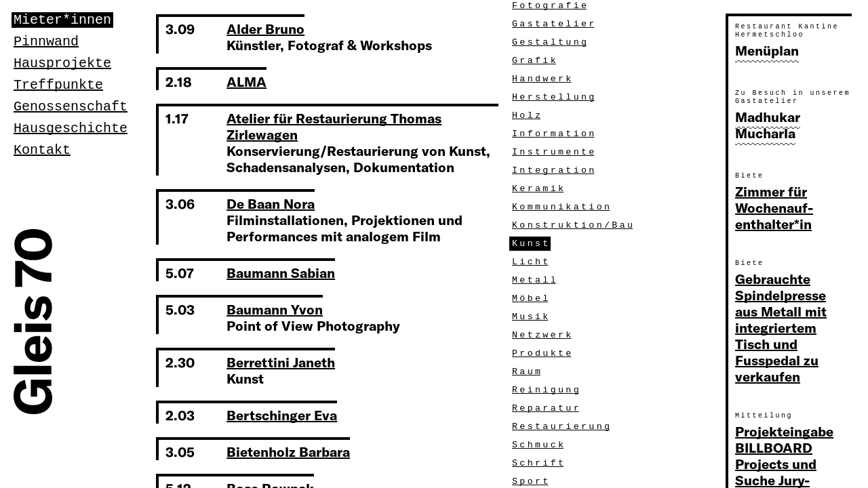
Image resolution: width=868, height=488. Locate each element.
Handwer (543, 79)
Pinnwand (46, 42)
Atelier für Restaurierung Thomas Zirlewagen (334, 126)
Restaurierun (562, 427)
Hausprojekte (62, 63)
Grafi (535, 61)
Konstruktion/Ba (574, 225)
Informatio (554, 134)
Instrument (554, 152)
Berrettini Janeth (281, 362)
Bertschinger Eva (282, 415)
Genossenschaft (71, 107)
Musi (531, 317)
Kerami (539, 189)
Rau (528, 372)
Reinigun (547, 390)
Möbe (531, 299)
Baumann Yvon (275, 309)
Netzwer (543, 335)
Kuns (531, 244)
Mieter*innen (62, 20)
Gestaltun (551, 42)
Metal (535, 280)
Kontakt (42, 150)
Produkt (543, 353)
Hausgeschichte (71, 128)
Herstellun (554, 97)
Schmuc (539, 445)
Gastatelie (554, 24)
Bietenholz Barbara (288, 452)
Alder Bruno (265, 29)
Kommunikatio (562, 207)
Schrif (539, 463)
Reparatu (547, 408)
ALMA (246, 82)
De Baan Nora (271, 204)
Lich (531, 262)
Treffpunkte (58, 85)
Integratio (554, 170)
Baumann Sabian (281, 273)
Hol (528, 116)
